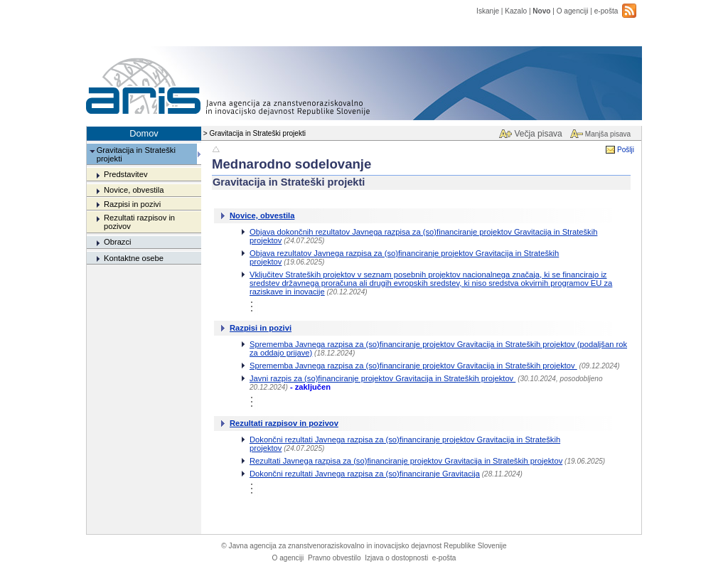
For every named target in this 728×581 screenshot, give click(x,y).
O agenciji (573, 11)
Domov (144, 133)
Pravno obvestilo (334, 558)
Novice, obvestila (134, 190)
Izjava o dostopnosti (396, 558)
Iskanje (488, 11)
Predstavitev (126, 174)
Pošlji (626, 150)
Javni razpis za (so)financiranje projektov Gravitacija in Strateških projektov (382, 378)
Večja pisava (538, 134)
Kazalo (516, 11)
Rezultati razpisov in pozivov (284, 423)
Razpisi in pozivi (132, 204)
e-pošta (606, 11)
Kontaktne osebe (134, 258)
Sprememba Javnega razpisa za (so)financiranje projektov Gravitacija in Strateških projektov (413, 366)
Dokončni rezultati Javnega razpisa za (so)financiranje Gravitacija (365, 474)
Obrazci (118, 242)
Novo (541, 11)
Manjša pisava (608, 134)
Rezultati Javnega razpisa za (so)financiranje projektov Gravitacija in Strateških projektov (406, 461)
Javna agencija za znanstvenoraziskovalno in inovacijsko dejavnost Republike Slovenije (364, 546)
